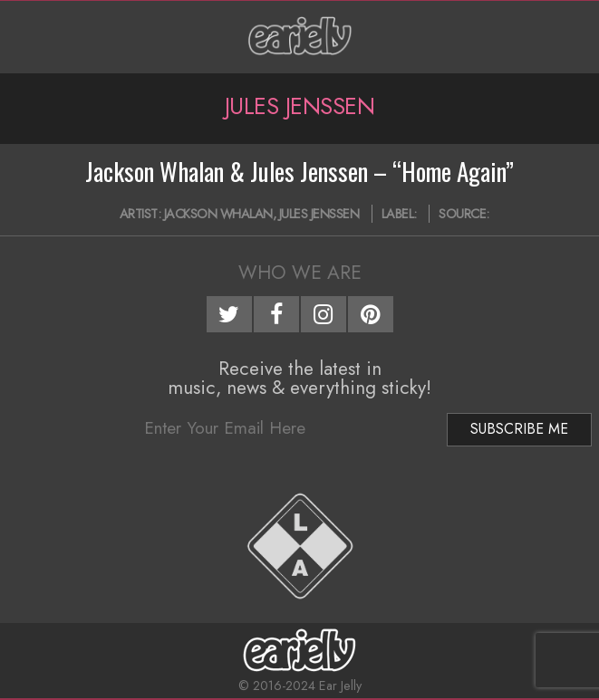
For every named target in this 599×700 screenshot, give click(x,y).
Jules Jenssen (319, 214)
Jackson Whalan (218, 214)
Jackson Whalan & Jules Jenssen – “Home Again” (299, 171)
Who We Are (300, 273)
